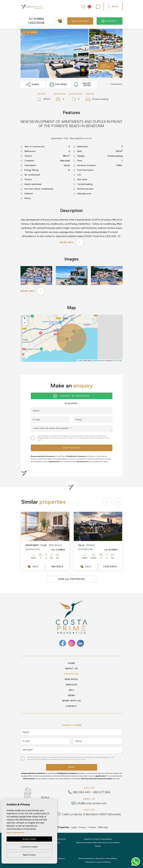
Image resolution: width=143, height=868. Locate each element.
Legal (74, 827)
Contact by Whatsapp (71, 396)
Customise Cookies (29, 847)
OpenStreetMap (98, 361)
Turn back (114, 84)
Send (71, 767)
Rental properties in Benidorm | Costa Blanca (98, 858)
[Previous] (107, 502)
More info (72, 242)
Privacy (82, 827)
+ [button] (24, 319)
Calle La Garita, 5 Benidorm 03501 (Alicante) (91, 814)
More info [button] (33, 291)
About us (72, 668)
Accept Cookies (29, 839)
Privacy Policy (43, 438)
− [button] (24, 323)
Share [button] (33, 84)
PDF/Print (59, 84)
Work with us (71, 701)
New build (71, 679)
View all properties (72, 579)
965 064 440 (81, 792)
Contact (110, 21)
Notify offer (83, 84)
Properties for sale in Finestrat (98, 862)
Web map (103, 827)
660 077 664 (102, 792)
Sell (71, 690)
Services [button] (72, 685)
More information (15, 833)
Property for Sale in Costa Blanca (98, 839)
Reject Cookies (29, 855)
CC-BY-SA (118, 361)
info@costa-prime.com (92, 803)
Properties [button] (72, 674)
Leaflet (80, 361)
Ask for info (80, 21)
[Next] (119, 502)
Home (71, 663)
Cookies (92, 827)
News (71, 695)
